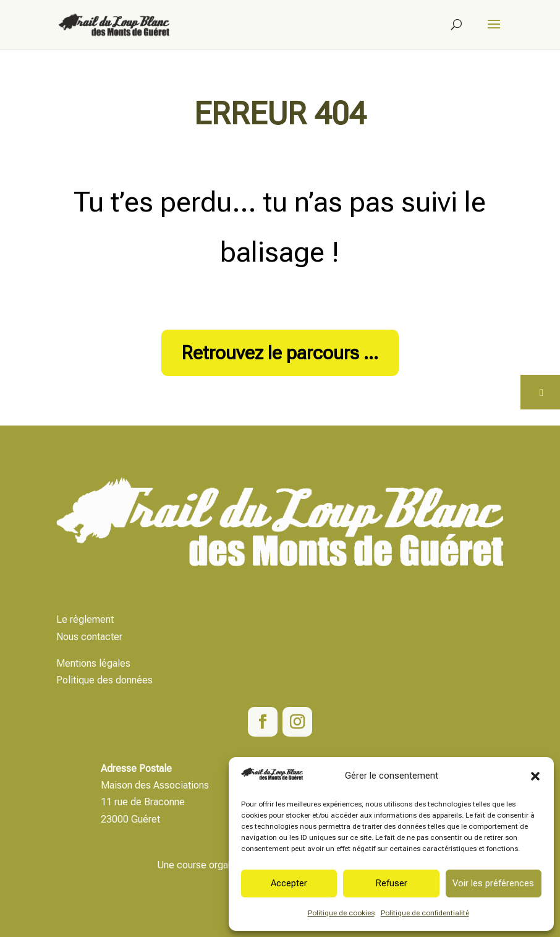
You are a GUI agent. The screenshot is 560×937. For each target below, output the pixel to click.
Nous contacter (89, 637)
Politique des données (104, 680)
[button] (535, 776)
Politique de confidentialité (425, 913)
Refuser (391, 883)
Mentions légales (93, 663)
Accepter (289, 883)
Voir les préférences (493, 883)
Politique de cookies (341, 913)
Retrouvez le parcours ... (280, 353)
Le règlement (85, 619)
